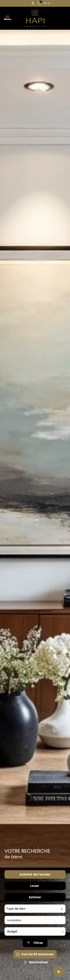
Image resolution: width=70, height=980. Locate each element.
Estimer (35, 906)
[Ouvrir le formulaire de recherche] (35, 951)
